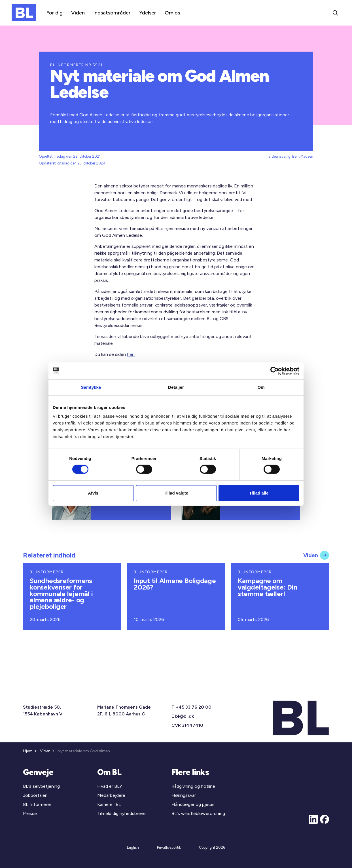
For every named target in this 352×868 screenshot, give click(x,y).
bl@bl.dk (185, 716)
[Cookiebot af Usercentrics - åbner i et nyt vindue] (274, 371)
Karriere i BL (109, 804)
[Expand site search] (335, 13)
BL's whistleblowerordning (198, 813)
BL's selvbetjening (41, 786)
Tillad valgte (176, 493)
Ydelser (148, 13)
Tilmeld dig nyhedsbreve (121, 813)
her (131, 354)
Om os (172, 13)
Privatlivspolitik (169, 847)
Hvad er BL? (110, 786)
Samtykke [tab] (91, 387)
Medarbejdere (111, 795)
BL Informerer (37, 804)
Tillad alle (259, 493)
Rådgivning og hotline (193, 786)
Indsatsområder (112, 13)
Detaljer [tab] (176, 387)
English (133, 847)
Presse (30, 813)
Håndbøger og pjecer (193, 804)
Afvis (93, 493)
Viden (78, 13)
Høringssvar (184, 795)
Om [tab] (261, 387)
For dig (54, 13)
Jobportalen (35, 795)
